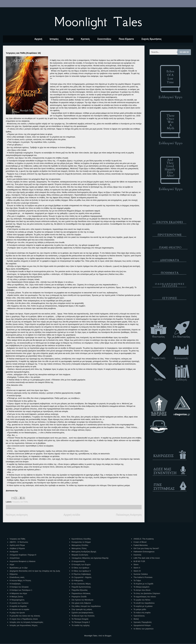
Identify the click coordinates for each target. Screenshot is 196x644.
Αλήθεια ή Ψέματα (17, 548)
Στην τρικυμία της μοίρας (82, 609)
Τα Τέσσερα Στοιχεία (80, 619)
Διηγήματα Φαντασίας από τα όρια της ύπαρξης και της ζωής (35, 571)
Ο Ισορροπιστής (78, 561)
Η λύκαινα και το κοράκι (19, 609)
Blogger (108, 636)
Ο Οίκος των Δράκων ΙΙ (81, 571)
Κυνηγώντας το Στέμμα (81, 542)
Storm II (137, 568)
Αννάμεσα (14, 552)
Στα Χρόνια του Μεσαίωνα (82, 600)
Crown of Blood (140, 542)
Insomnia (137, 555)
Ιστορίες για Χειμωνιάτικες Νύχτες (24, 625)
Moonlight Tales (98, 22)
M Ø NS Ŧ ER (139, 561)
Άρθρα (70, 39)
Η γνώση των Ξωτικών (19, 603)
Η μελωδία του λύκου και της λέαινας (25, 616)
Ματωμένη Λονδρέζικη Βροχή (84, 552)
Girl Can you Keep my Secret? (146, 548)
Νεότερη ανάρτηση (17, 515)
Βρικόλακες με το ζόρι (18, 568)
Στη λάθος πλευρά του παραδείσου (86, 606)
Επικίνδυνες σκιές (17, 577)
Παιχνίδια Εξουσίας (80, 590)
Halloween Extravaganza (144, 552)
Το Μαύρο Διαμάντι (141, 587)
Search (184, 52)
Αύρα (12, 565)
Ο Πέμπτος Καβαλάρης (81, 574)
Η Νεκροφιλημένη (17, 600)
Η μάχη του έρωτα (17, 613)
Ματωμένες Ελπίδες (80, 545)
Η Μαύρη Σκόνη (16, 597)
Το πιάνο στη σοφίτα (142, 613)
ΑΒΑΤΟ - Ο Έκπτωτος (19, 542)
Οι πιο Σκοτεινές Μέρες (81, 584)
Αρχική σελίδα (72, 515)
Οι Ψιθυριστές (77, 580)
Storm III (137, 571)
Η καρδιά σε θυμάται (18, 606)
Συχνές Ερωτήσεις (152, 39)
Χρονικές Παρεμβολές (143, 622)
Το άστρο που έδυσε (142, 590)
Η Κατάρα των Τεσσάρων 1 (21, 590)
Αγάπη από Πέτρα (17, 545)
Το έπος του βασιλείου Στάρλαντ (147, 593)
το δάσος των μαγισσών (143, 629)
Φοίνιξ (136, 619)
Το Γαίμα (137, 580)
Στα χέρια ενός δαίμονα (81, 603)
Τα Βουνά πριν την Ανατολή (83, 616)
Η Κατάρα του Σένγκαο (19, 587)
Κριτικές (85, 39)
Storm (136, 565)
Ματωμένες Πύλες (79, 548)
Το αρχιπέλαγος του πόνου (145, 597)
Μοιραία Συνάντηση (80, 555)
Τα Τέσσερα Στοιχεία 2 (81, 622)
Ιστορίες (54, 39)
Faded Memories (141, 545)
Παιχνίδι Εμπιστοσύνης (81, 587)
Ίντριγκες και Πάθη (20, 502)
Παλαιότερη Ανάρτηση (129, 515)
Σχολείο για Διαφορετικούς (82, 613)
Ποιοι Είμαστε (126, 39)
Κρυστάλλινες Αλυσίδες (81, 539)
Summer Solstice (141, 574)
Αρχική (38, 39)
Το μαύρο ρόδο (140, 609)
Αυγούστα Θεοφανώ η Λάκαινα (22, 561)
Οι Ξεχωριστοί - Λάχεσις (82, 577)
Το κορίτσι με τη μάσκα (143, 606)
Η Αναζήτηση (15, 584)
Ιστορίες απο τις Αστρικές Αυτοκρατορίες (26, 622)
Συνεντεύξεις (104, 39)
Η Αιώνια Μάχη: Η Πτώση (20, 580)
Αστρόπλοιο (15, 558)
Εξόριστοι (14, 574)
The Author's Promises (143, 577)
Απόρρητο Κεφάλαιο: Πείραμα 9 (23, 555)
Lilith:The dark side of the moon (147, 558)
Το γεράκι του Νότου (142, 600)
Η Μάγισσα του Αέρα (18, 593)
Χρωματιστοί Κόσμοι (142, 625)
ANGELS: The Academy (144, 539)
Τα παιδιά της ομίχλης (81, 625)
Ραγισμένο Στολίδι (79, 597)
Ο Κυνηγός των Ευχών (81, 565)
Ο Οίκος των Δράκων (80, 568)
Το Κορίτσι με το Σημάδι (143, 584)
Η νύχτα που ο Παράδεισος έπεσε (24, 619)
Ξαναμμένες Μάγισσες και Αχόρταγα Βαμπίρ (90, 558)
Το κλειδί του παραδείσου (144, 603)
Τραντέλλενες (139, 616)
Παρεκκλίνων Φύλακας (81, 593)
